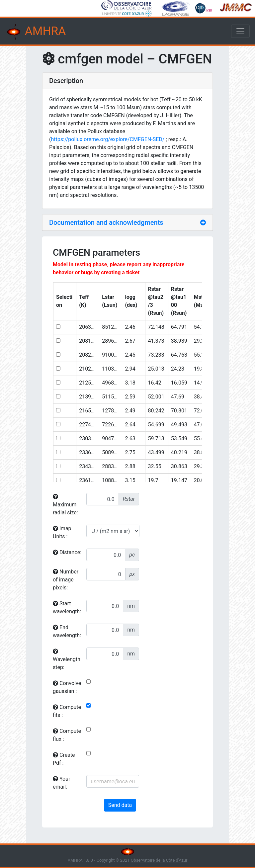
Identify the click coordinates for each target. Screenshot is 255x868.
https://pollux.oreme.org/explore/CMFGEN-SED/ (108, 139)
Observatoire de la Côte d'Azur (159, 860)
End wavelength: (67, 631)
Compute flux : (67, 735)
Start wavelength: (67, 608)
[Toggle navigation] (240, 31)
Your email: (61, 783)
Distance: (67, 552)
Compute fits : (67, 711)
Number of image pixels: (66, 580)
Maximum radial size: (65, 505)
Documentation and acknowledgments (106, 222)
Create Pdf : (64, 759)
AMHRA (36, 32)
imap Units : (62, 532)
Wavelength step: (67, 659)
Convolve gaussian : (67, 687)
